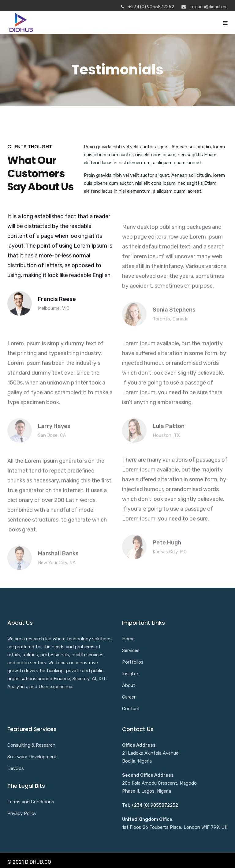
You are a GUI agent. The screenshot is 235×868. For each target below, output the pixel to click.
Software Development (32, 757)
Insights (131, 674)
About (129, 685)
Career (129, 697)
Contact (131, 709)
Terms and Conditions (31, 802)
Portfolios (133, 662)
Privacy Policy (22, 813)
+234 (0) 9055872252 (155, 805)
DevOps (16, 768)
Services (131, 650)
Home (128, 639)
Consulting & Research (31, 745)
